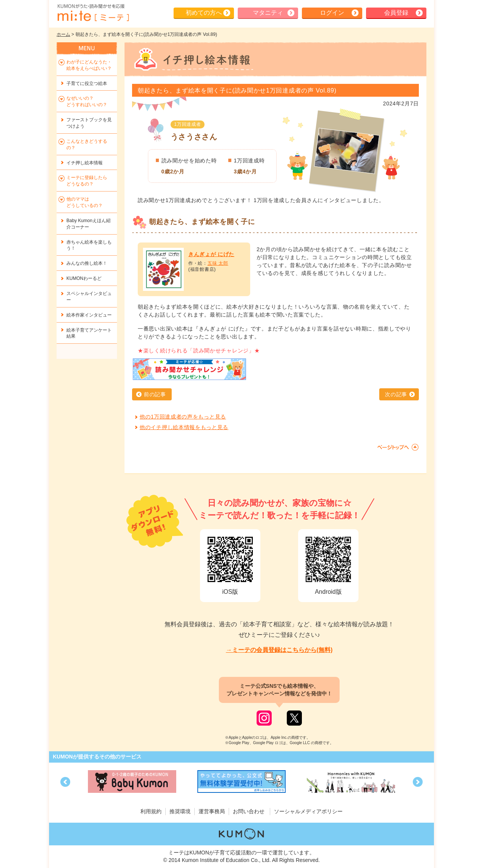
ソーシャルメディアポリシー (308, 811)
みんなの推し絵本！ (87, 263)
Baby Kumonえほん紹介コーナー (88, 224)
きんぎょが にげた (211, 254)
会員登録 (396, 13)
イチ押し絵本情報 (85, 163)
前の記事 (155, 394)
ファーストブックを (89, 123)
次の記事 (396, 394)
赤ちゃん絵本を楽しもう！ (89, 245)
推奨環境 (180, 811)
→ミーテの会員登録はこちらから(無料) (279, 650)
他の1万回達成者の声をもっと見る (183, 417)
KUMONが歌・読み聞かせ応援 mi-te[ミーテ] (93, 13)
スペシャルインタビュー (89, 297)
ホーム (63, 34)
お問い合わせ (249, 811)
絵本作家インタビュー (89, 315)
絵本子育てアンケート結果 (89, 333)
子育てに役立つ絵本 (87, 83)
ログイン (332, 13)
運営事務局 (212, 811)
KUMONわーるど (84, 278)
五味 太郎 (218, 263)
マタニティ (268, 13)
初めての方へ (204, 13)
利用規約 (151, 811)
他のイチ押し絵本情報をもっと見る (184, 427)
